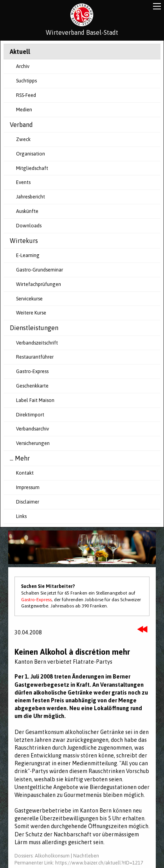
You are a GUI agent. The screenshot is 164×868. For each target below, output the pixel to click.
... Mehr (20, 458)
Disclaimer (28, 502)
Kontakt (25, 473)
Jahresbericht (31, 197)
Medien (24, 110)
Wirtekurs (24, 241)
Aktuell (20, 52)
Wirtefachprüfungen (39, 284)
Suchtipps (26, 81)
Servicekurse (29, 299)
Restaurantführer (35, 357)
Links (21, 516)
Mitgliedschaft (32, 168)
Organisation (31, 154)
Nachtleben (86, 856)
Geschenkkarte (32, 386)
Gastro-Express (32, 371)
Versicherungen (33, 443)
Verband (21, 125)
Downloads (29, 226)
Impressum (28, 487)
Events (23, 182)
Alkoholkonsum (52, 856)
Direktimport (30, 415)
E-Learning (28, 255)
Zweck (23, 139)
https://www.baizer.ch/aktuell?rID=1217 (99, 863)
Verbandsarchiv (32, 429)
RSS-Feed (26, 95)
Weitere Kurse (31, 313)
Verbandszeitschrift (37, 343)
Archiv (23, 66)
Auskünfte (27, 211)
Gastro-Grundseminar (40, 270)
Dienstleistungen (34, 328)
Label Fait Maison (35, 400)
